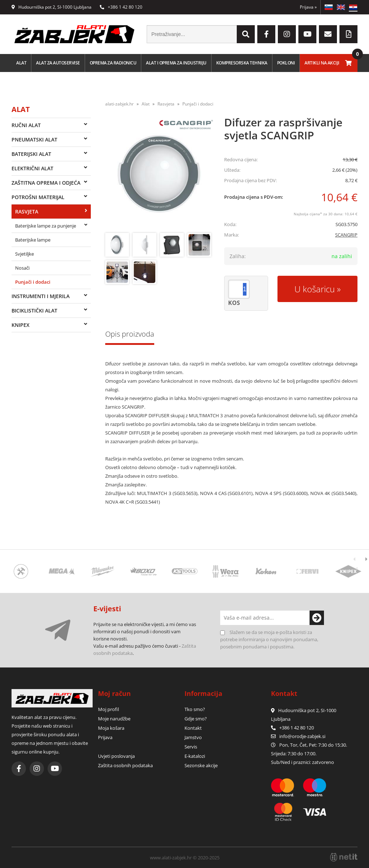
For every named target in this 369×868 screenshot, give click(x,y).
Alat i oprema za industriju (176, 63)
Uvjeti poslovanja (116, 756)
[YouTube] (307, 34)
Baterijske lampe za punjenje (46, 226)
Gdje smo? (196, 719)
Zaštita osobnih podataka (125, 765)
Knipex (21, 325)
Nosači (22, 268)
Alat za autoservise (58, 63)
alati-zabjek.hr (119, 104)
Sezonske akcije (201, 765)
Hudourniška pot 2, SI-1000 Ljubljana (52, 7)
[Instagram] (287, 34)
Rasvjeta (27, 212)
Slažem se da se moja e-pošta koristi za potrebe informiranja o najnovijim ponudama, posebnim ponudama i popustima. (269, 639)
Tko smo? (195, 709)
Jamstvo (193, 737)
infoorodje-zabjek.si (302, 736)
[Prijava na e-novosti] (317, 618)
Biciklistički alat (34, 311)
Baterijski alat (31, 154)
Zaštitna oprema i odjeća (46, 183)
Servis (191, 747)
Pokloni (286, 63)
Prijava (308, 7)
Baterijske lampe (33, 240)
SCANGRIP (346, 235)
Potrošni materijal (38, 197)
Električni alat (32, 168)
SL (329, 7)
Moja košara (111, 728)
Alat (21, 63)
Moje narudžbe (114, 719)
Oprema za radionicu (113, 63)
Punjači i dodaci (33, 282)
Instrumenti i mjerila (41, 296)
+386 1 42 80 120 (121, 7)
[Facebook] (266, 34)
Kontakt (193, 728)
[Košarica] (348, 63)
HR (353, 7)
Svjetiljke (25, 254)
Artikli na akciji (322, 63)
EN (341, 7)
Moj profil (108, 709)
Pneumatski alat (34, 140)
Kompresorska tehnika (242, 63)
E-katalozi (195, 756)
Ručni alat (26, 125)
